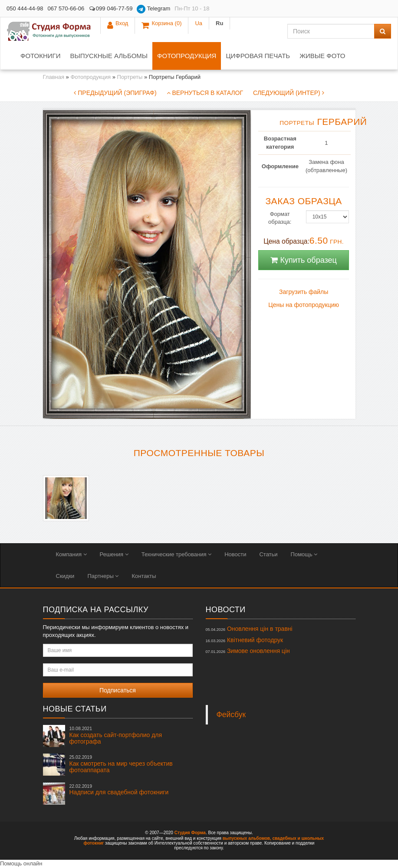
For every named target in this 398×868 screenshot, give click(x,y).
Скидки (65, 576)
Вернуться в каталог (205, 93)
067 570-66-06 (66, 8)
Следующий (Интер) (289, 93)
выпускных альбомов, (247, 838)
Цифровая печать (258, 56)
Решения (114, 554)
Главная (54, 77)
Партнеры (103, 576)
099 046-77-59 (110, 8)
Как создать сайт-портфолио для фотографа (116, 735)
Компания (71, 554)
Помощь (304, 554)
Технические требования (176, 554)
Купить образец (303, 260)
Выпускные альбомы (109, 56)
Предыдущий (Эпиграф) (115, 93)
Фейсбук (231, 715)
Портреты (130, 77)
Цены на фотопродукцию (304, 305)
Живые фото (322, 56)
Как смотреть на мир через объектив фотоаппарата (121, 764)
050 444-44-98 (25, 8)
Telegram (153, 9)
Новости (235, 554)
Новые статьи (75, 709)
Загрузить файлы (304, 292)
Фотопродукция (187, 56)
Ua (360, 8)
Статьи (268, 554)
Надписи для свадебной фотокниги (119, 790)
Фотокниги (40, 56)
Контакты (144, 576)
